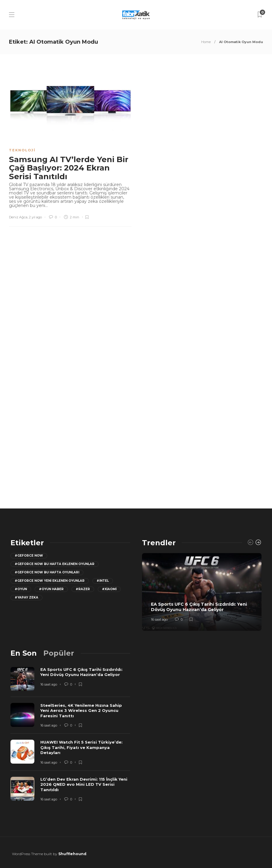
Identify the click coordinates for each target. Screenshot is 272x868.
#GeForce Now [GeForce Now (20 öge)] (29, 556)
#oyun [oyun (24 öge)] (21, 589)
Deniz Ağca (18, 217)
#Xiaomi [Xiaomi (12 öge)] (109, 589)
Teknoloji (22, 150)
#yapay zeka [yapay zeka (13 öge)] (26, 597)
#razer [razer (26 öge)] (83, 589)
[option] (202, 592)
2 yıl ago (35, 217)
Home (206, 42)
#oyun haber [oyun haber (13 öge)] (51, 589)
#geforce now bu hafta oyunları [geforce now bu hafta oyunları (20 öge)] (47, 572)
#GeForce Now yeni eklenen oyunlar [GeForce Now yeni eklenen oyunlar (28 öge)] (50, 581)
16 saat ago (159, 619)
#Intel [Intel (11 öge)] (103, 581)
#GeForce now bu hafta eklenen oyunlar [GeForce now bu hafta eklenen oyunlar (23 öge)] (55, 564)
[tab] (24, 653)
